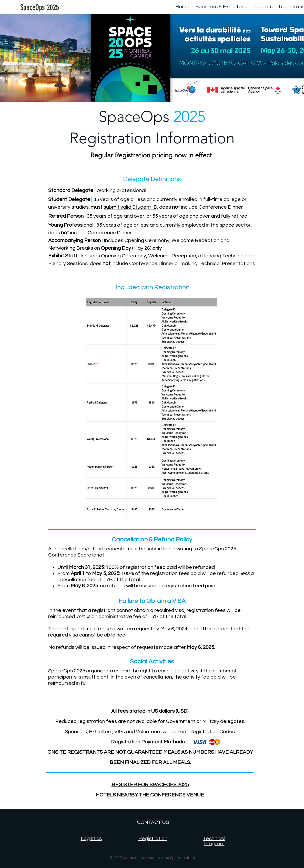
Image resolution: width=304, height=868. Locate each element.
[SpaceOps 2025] (39, 7)
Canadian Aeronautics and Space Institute (159, 858)
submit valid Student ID (130, 207)
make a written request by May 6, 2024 (143, 629)
